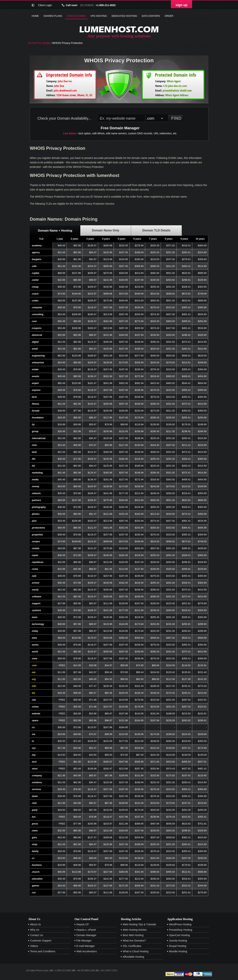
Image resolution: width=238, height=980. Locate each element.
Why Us (35, 930)
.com (34, 665)
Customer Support (41, 941)
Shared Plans (53, 16)
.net (33, 672)
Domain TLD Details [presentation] (156, 230)
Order (169, 16)
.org (34, 679)
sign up (181, 5)
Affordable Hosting (133, 957)
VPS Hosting (99, 16)
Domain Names (76, 16)
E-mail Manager (86, 946)
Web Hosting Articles (135, 930)
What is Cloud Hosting (136, 951)
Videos (34, 946)
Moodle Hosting (178, 951)
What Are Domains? (134, 941)
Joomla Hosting (178, 941)
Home (35, 16)
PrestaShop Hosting (181, 930)
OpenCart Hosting (179, 935)
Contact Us (37, 935)
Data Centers (151, 16)
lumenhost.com (119, 29)
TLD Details (43, 43)
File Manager (84, 941)
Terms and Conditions (43, 951)
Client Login (45, 5)
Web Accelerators (87, 951)
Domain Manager (86, 935)
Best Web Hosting (133, 935)
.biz (33, 693)
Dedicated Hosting (124, 16)
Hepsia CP (83, 924)
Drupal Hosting (178, 946)
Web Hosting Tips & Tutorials (139, 924)
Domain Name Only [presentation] (106, 230)
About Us (36, 924)
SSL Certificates (132, 946)
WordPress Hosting (180, 924)
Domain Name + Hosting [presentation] (55, 231)
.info (34, 686)
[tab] (55, 230)
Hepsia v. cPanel (86, 930)
